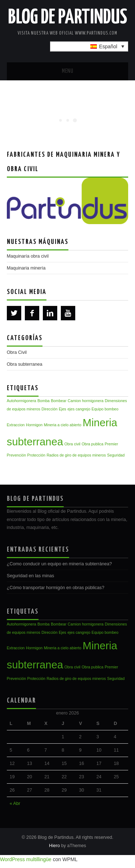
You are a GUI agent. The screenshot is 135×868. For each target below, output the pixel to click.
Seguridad (116, 455)
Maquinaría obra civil (28, 256)
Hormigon (34, 425)
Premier (111, 444)
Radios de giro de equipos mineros (76, 455)
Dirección (49, 409)
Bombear (58, 401)
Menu (68, 71)
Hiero (54, 846)
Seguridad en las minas (31, 576)
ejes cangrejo (79, 409)
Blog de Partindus (67, 18)
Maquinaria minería (26, 268)
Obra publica (93, 444)
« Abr (15, 804)
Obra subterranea (25, 364)
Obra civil (72, 444)
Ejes (62, 409)
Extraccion (16, 425)
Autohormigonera (22, 401)
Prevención (16, 455)
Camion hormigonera (86, 401)
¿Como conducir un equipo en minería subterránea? (59, 564)
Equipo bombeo (105, 409)
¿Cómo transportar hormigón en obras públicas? (56, 588)
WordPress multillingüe (26, 859)
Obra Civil (17, 352)
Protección (36, 455)
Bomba (44, 401)
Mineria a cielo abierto (63, 425)
